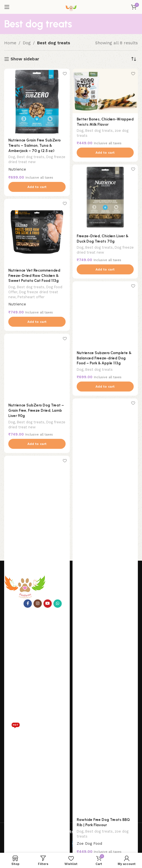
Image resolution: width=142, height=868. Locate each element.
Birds (9, 721)
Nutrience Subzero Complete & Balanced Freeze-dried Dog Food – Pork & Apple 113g (104, 358)
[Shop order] (134, 59)
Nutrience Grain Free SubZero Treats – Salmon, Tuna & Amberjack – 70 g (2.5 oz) (34, 145)
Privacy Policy (17, 755)
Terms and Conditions (24, 784)
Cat (7, 693)
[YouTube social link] (48, 604)
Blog (8, 668)
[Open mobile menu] (7, 7)
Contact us (14, 659)
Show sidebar (25, 59)
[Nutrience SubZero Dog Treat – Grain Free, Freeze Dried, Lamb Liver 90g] (37, 366)
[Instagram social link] (38, 604)
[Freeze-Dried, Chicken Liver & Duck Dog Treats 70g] (105, 197)
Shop (9, 640)
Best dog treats (31, 157)
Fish (8, 702)
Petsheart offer (31, 297)
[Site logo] (71, 7)
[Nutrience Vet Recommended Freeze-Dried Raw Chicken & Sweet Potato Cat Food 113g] (37, 232)
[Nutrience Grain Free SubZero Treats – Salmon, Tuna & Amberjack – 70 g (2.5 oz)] (37, 101)
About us (13, 650)
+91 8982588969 (32, 808)
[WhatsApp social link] (58, 604)
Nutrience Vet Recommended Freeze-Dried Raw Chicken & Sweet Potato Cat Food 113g (34, 275)
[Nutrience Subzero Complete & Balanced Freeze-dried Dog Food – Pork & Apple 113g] (105, 314)
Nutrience (17, 169)
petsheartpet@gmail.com (43, 819)
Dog (27, 43)
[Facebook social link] (28, 604)
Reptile (12, 729)
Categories (17, 684)
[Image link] (25, 586)
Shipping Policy (18, 774)
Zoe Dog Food (89, 843)
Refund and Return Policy (28, 765)
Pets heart (16, 631)
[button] (37, 187)
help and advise (21, 746)
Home (10, 43)
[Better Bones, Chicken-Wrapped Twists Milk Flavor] (105, 91)
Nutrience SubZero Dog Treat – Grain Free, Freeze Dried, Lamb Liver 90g (36, 410)
